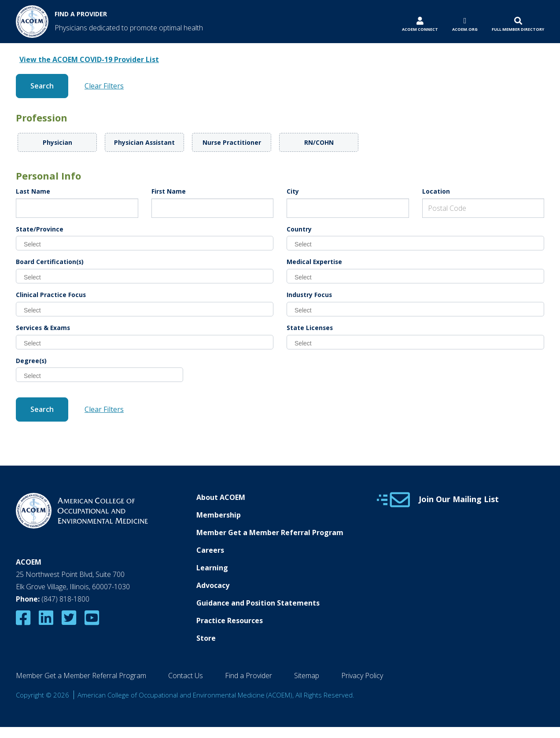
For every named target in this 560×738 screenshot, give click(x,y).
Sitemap (307, 676)
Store (206, 638)
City (293, 191)
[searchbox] (148, 244)
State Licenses (310, 328)
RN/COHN (319, 142)
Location (436, 191)
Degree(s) (31, 361)
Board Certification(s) (50, 262)
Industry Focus (309, 295)
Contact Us (186, 676)
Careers (210, 550)
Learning (212, 568)
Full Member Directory (518, 29)
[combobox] (145, 243)
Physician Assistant (144, 142)
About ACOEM (221, 497)
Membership (219, 515)
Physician (57, 142)
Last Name (33, 191)
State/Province (40, 229)
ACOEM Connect (420, 29)
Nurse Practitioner (232, 142)
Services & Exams (43, 328)
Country (299, 229)
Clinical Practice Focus (51, 295)
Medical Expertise (314, 262)
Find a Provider (249, 676)
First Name (169, 191)
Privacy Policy (362, 676)
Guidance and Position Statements (258, 603)
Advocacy (213, 585)
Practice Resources (230, 621)
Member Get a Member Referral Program (270, 532)
